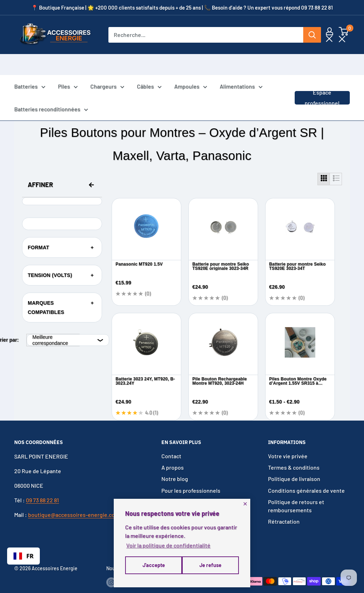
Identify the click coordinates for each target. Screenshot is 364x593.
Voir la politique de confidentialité (168, 547)
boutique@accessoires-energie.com (74, 501)
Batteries (30, 66)
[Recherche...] (206, 35)
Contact (171, 443)
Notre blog (175, 466)
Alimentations (241, 66)
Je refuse (153, 567)
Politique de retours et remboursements (296, 493)
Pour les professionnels (191, 477)
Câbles (149, 66)
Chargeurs (107, 66)
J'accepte (211, 567)
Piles (68, 66)
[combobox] (23, 556)
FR (23, 556)
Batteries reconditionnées (51, 89)
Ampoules (191, 66)
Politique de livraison (294, 466)
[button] (344, 35)
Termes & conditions (294, 454)
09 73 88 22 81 (42, 487)
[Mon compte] (330, 35)
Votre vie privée (288, 443)
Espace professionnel (322, 77)
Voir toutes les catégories (194, 489)
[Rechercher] (312, 35)
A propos (173, 454)
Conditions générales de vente (306, 477)
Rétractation (284, 508)
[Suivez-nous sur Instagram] (111, 569)
